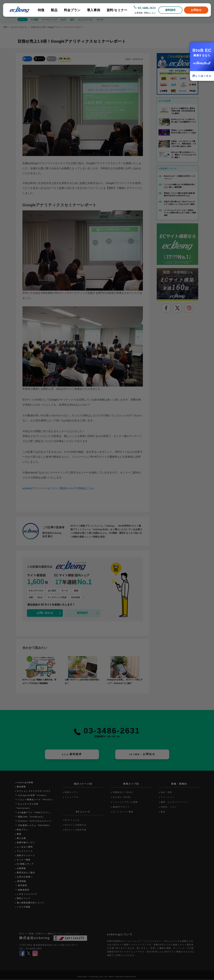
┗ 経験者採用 (22, 890)
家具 (163, 812)
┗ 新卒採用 (21, 886)
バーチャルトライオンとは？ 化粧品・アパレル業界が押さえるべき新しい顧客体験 (180, 213)
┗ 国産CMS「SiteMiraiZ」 (30, 817)
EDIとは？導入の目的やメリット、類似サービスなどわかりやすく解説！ (184, 155)
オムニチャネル (86, 20)
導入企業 (21, 838)
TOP (5, 27)
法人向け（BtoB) (122, 797)
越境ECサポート (121, 807)
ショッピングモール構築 (125, 802)
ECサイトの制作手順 (76, 830)
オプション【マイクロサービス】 (34, 791)
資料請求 (170, 10)
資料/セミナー (117, 10)
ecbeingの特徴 (25, 783)
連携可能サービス (26, 843)
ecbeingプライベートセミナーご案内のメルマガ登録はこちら (58, 488)
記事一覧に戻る (73, 59)
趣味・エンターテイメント (174, 802)
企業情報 (138, 13)
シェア (30, 59)
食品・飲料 (166, 792)
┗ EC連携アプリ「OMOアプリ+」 (33, 813)
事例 (19, 834)
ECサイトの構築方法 (76, 825)
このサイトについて (27, 894)
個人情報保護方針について (30, 903)
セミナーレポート (19, 27)
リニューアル (72, 797)
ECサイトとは (72, 820)
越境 (72, 20)
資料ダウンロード (26, 856)
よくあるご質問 (25, 847)
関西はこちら (150, 13)
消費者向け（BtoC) (123, 792)
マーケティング (50, 20)
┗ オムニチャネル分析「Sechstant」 (27, 806)
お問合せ (196, 10)
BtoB (63, 20)
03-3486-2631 (147, 8)
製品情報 (21, 787)
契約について (24, 898)
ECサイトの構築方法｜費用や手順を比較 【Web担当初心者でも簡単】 (183, 111)
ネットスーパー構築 (123, 812)
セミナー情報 (24, 860)
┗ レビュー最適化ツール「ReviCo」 (34, 800)
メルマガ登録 (24, 907)
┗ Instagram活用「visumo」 (31, 796)
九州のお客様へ (25, 877)
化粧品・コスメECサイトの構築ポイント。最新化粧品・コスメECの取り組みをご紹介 (184, 144)
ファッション (168, 797)
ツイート (44, 59)
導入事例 (93, 10)
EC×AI (100, 20)
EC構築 (35, 20)
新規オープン (72, 792)
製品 (54, 10)
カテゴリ (22, 20)
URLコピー (57, 59)
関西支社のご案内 (26, 873)
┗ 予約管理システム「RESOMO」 (33, 826)
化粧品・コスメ (169, 807)
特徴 (41, 10)
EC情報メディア (25, 864)
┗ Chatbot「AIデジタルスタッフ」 (34, 821)
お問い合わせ (45, 613)
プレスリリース (25, 851)
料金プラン (72, 10)
